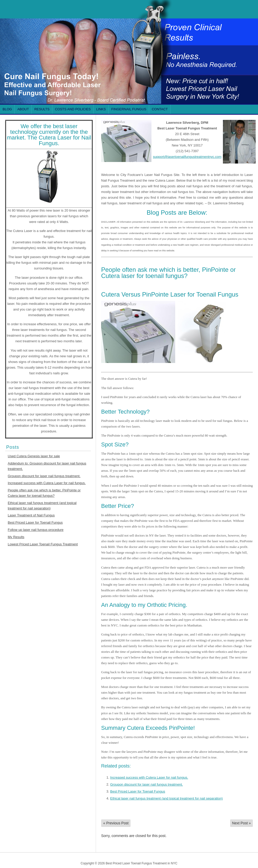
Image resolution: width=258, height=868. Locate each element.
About (23, 109)
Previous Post (116, 823)
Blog (7, 109)
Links (101, 109)
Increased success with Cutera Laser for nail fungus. (47, 483)
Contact (160, 109)
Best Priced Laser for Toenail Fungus (35, 522)
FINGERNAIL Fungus (129, 109)
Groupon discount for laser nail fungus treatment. (44, 476)
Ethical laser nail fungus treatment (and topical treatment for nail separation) (166, 798)
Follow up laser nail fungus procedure (36, 530)
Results (42, 109)
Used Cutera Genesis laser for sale (34, 456)
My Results (16, 537)
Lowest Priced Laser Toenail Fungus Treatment (43, 544)
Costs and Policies (73, 109)
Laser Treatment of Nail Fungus (31, 515)
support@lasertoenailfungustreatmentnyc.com (187, 157)
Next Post (241, 823)
